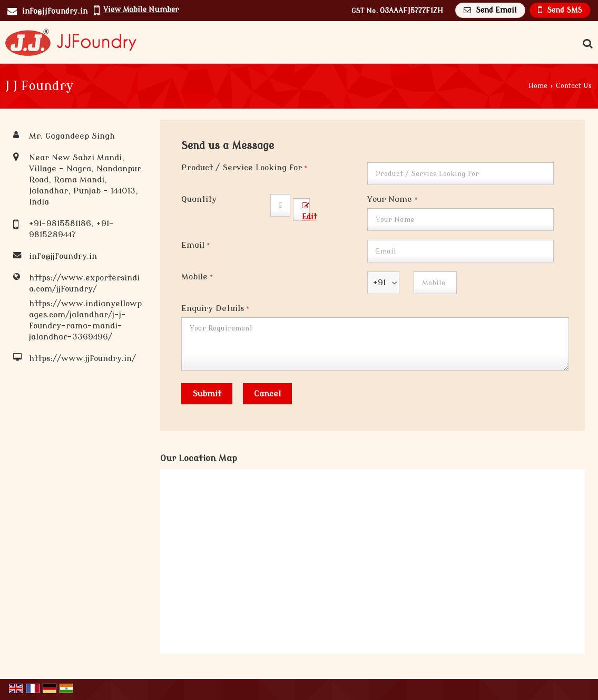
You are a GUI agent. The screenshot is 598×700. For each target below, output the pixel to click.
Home (538, 86)
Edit (310, 212)
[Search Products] (586, 44)
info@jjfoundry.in (55, 11)
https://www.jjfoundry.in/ (82, 358)
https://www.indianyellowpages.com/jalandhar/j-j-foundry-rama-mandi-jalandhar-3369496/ (85, 320)
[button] (141, 10)
